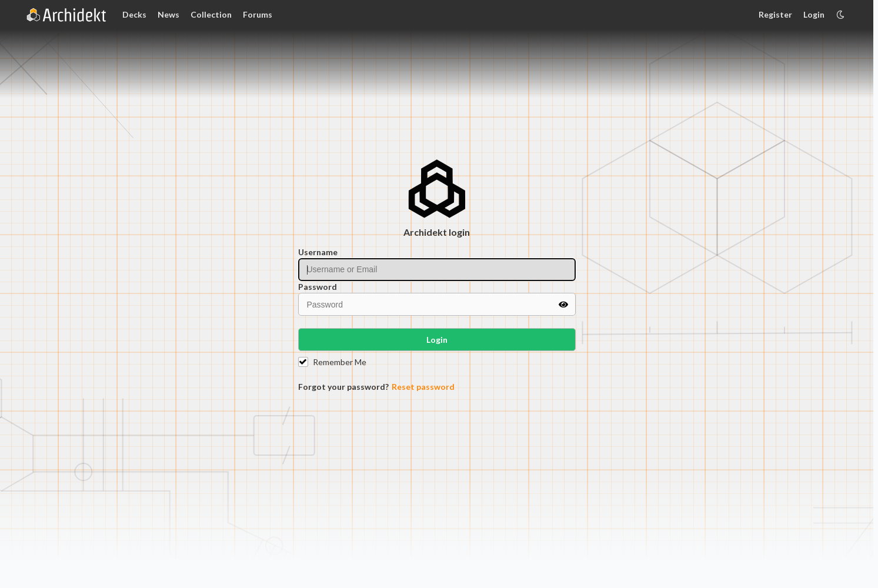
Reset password (423, 387)
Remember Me (340, 362)
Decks (134, 14)
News (168, 14)
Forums (258, 14)
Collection (211, 14)
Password (318, 287)
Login (814, 14)
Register (775, 14)
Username (318, 252)
